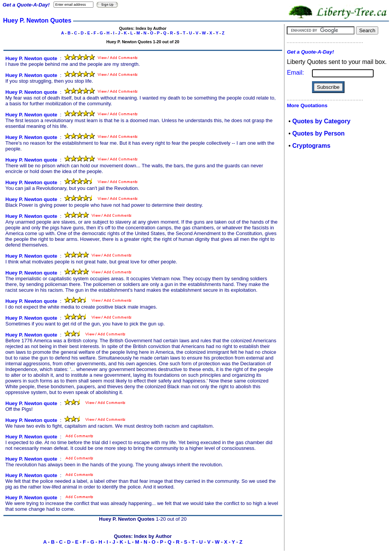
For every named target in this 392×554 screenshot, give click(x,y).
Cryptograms (311, 146)
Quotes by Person (318, 133)
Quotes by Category (321, 121)
